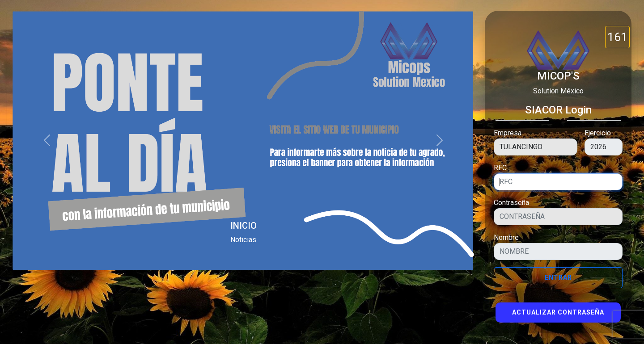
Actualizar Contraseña (558, 312)
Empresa (508, 133)
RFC (500, 168)
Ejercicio (598, 133)
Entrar (558, 277)
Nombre (506, 237)
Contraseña (511, 203)
